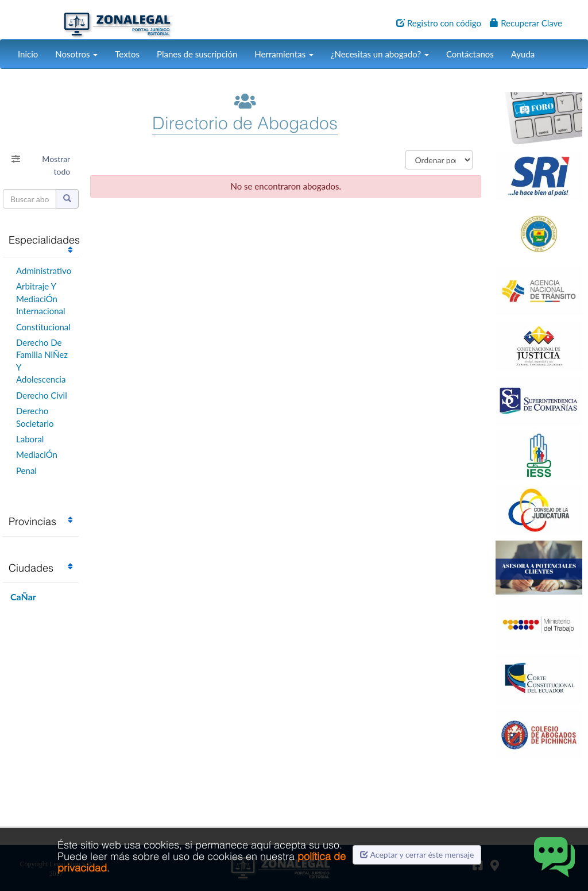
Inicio (28, 54)
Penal (26, 470)
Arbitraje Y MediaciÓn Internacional (41, 298)
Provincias (32, 521)
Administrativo (44, 271)
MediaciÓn (37, 454)
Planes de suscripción (197, 54)
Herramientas (284, 54)
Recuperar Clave (526, 23)
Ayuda (523, 54)
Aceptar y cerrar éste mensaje (417, 855)
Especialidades (44, 240)
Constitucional (43, 327)
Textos (127, 54)
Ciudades (31, 568)
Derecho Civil (42, 395)
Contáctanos (470, 54)
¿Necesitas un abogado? (380, 54)
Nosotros (76, 54)
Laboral (30, 439)
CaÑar (23, 597)
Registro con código (439, 23)
